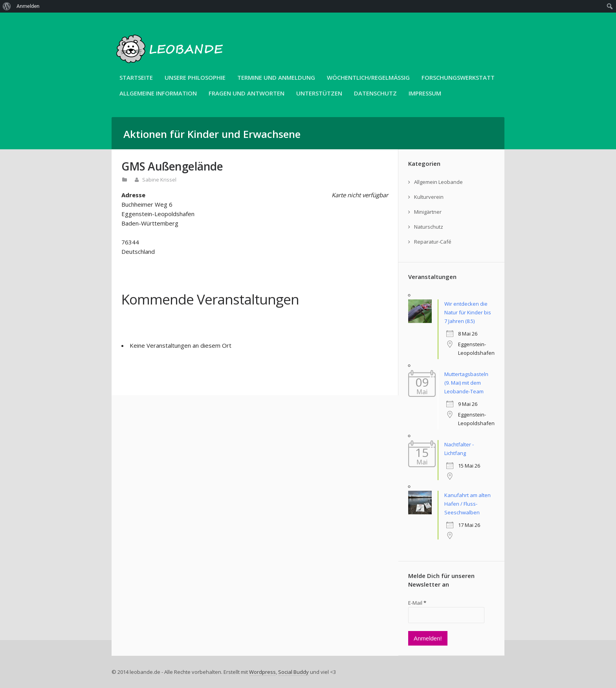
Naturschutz (429, 227)
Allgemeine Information (158, 93)
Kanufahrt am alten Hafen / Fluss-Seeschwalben (467, 504)
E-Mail (417, 603)
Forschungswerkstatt (458, 77)
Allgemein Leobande (438, 182)
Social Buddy (293, 672)
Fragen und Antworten (247, 93)
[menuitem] (7, 6)
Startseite (136, 77)
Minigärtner (428, 212)
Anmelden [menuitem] (28, 6)
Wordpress (262, 672)
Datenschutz (375, 93)
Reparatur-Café (433, 242)
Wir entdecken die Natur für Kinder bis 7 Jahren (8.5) (468, 312)
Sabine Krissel (159, 180)
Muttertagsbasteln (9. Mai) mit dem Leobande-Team (466, 383)
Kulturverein (429, 197)
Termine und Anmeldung (276, 77)
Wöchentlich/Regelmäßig (368, 77)
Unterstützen (319, 93)
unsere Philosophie (195, 77)
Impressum (425, 93)
